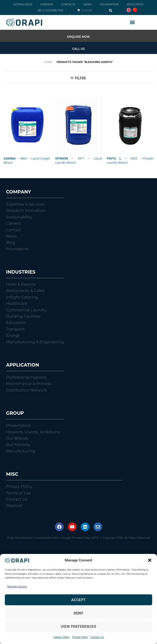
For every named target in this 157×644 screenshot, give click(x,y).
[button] (150, 560)
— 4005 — (130, 161)
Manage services (17, 586)
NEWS (88, 4)
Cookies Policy (61, 637)
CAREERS (47, 4)
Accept (78, 600)
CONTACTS (68, 4)
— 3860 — (27, 161)
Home (48, 62)
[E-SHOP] (78, 10)
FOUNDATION (109, 4)
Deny (78, 613)
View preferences (79, 627)
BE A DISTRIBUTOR (51, 10)
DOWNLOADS (23, 4)
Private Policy (80, 637)
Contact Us (97, 637)
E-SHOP (87, 10)
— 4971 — (78, 161)
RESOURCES (135, 4)
